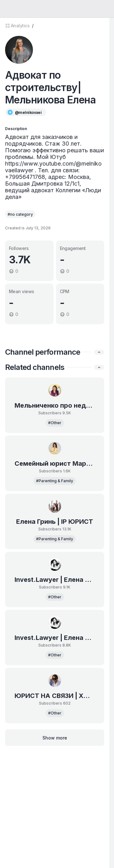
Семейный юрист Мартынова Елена (55, 464)
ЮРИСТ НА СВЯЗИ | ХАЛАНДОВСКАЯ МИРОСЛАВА (55, 696)
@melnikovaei (28, 112)
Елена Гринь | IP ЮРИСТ (55, 522)
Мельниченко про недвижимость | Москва (55, 405)
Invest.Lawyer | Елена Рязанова (55, 580)
